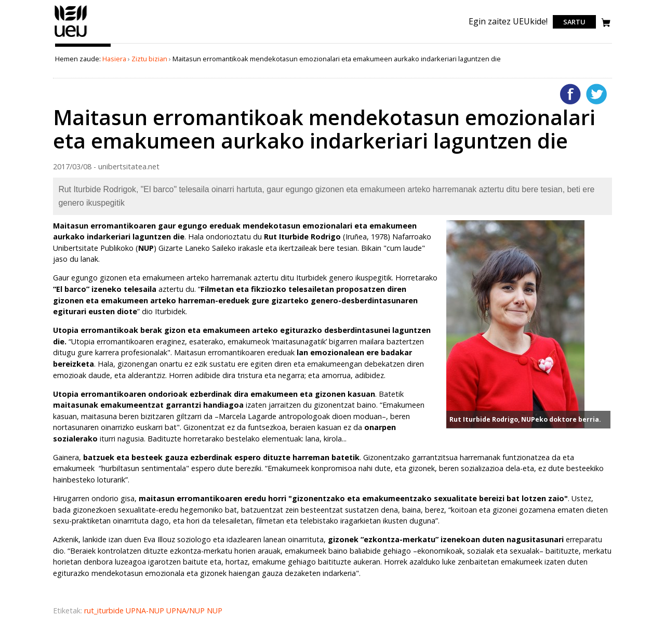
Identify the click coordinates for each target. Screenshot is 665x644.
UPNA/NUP (187, 611)
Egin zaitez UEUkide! (508, 21)
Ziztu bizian (149, 59)
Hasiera (114, 59)
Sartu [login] (574, 22)
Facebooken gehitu (570, 94)
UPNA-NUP (146, 611)
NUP (215, 611)
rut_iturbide (105, 611)
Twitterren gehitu (596, 94)
